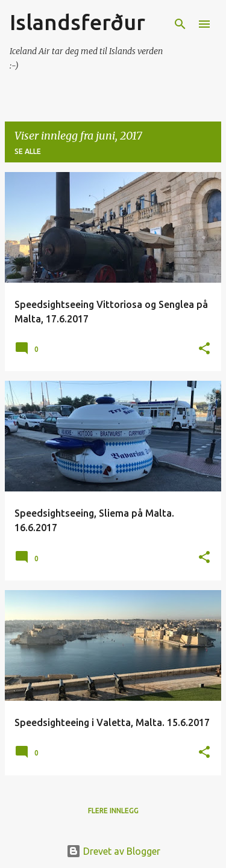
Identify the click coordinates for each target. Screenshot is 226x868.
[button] (204, 349)
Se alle (28, 151)
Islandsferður (77, 22)
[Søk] (180, 24)
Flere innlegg (113, 811)
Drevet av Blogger (113, 851)
